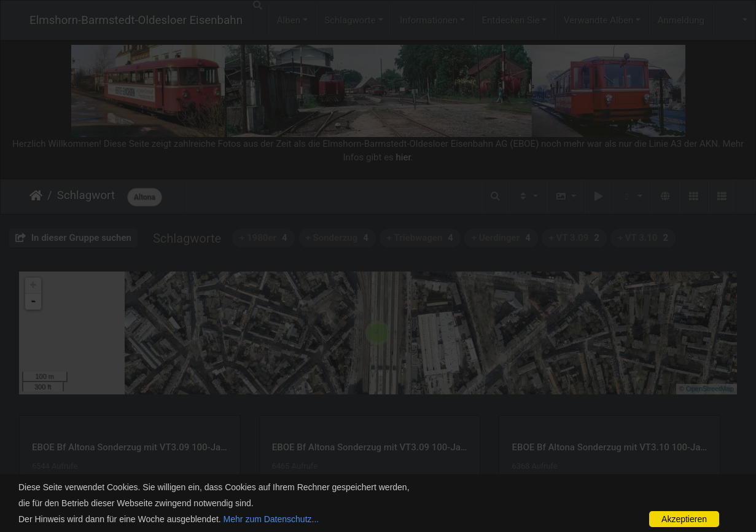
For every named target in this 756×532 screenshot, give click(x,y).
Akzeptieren (684, 519)
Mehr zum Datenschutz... (271, 519)
